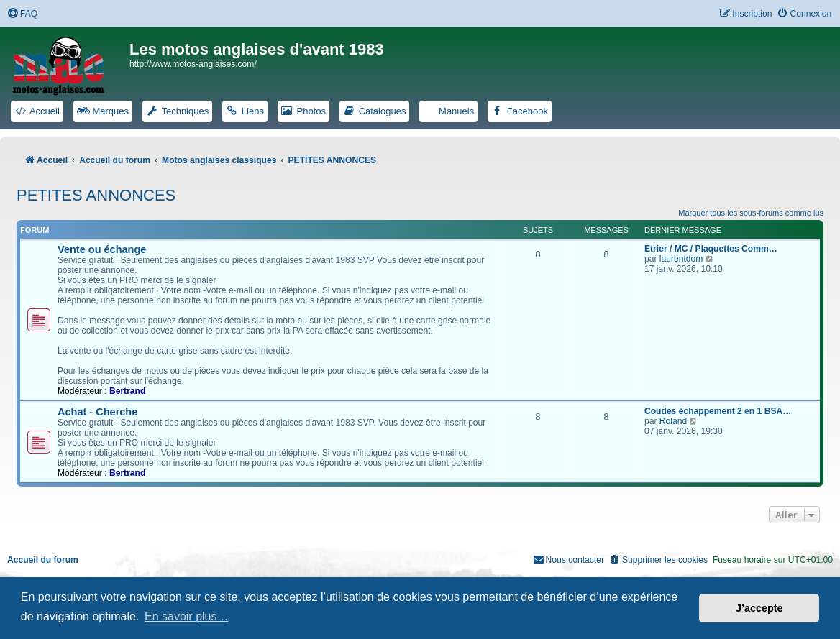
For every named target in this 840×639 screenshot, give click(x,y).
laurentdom (681, 259)
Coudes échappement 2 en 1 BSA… (718, 411)
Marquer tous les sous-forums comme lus (751, 213)
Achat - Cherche (97, 412)
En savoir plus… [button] (187, 616)
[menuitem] (22, 14)
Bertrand (127, 391)
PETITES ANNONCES (96, 195)
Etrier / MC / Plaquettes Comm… (711, 249)
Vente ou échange (102, 249)
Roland (673, 421)
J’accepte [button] (759, 608)
